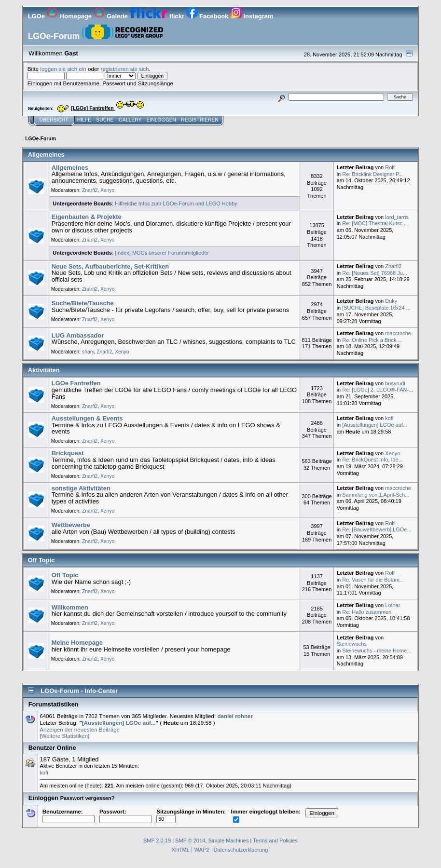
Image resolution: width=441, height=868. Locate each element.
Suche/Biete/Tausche (83, 303)
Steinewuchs (352, 644)
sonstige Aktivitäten (81, 488)
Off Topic (65, 575)
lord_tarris (397, 217)
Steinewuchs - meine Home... (377, 651)
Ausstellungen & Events (87, 418)
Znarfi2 (90, 190)
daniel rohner (235, 716)
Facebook (208, 16)
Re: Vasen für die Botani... (373, 580)
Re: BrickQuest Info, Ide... (372, 460)
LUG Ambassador (78, 335)
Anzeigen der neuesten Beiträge (80, 729)
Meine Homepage (77, 643)
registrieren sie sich (125, 69)
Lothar (393, 605)
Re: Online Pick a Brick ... (372, 340)
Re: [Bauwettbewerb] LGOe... (377, 529)
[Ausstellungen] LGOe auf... (375, 425)
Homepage (70, 16)
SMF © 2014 (190, 841)
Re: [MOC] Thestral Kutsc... (374, 223)
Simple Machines (228, 841)
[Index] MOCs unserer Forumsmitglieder (162, 253)
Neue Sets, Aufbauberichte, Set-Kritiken (110, 266)
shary (88, 352)
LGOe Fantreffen (76, 383)
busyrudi (395, 383)
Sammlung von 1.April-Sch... (376, 495)
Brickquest (68, 453)
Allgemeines (70, 168)
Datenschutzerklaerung (241, 850)
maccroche (398, 333)
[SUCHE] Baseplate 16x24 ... (376, 308)
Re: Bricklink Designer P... (372, 174)
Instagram (252, 16)
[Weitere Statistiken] (64, 736)
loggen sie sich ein (63, 69)
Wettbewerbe (71, 525)
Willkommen (70, 607)
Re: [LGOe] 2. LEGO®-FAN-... (378, 390)
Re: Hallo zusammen (367, 612)
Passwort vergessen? (88, 798)
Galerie (112, 16)
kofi (389, 418)
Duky (391, 301)
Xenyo (107, 190)
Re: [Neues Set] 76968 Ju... (375, 273)
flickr (158, 16)
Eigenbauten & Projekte (87, 217)
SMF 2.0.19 (157, 841)
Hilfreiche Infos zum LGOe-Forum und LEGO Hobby (176, 203)
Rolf (390, 167)
